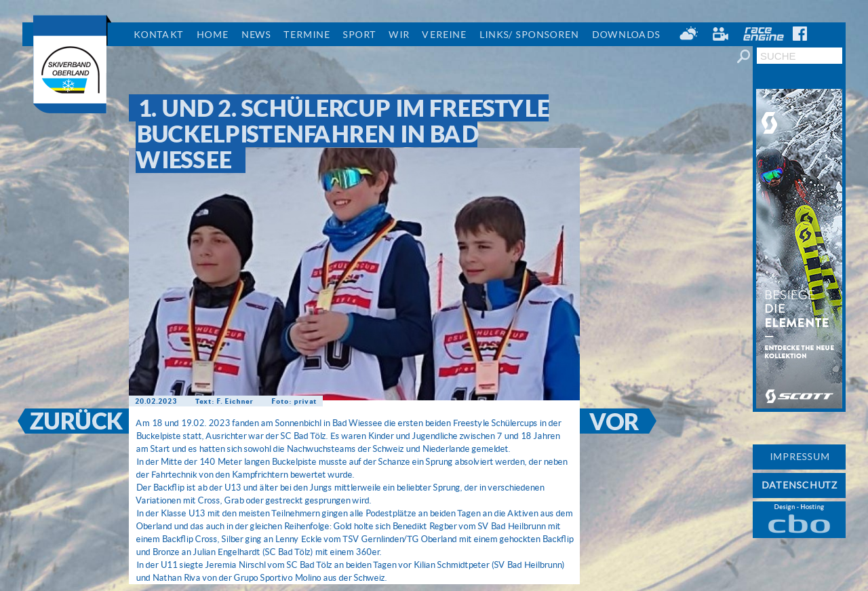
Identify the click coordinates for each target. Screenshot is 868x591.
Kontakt (158, 35)
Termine (307, 35)
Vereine (444, 35)
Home (212, 35)
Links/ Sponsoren (529, 35)
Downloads (626, 35)
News (256, 35)
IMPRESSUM (799, 457)
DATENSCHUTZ (799, 485)
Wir (399, 35)
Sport (359, 35)
